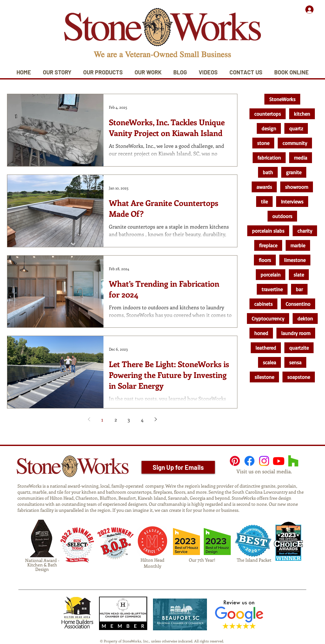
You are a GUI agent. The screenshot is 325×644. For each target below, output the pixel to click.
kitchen (302, 114)
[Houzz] (293, 461)
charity (305, 231)
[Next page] (156, 419)
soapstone (299, 377)
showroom (297, 187)
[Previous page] (89, 419)
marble (298, 245)
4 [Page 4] (142, 419)
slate (299, 275)
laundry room (296, 333)
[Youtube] (279, 461)
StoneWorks (282, 99)
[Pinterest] (235, 461)
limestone (295, 260)
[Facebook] (249, 461)
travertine (272, 289)
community (295, 143)
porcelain (271, 275)
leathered (266, 348)
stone (263, 143)
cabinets (263, 304)
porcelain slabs (268, 231)
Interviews (292, 202)
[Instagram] (264, 461)
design (269, 128)
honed (261, 333)
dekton (305, 319)
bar (299, 289)
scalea (269, 362)
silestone (264, 377)
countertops (268, 114)
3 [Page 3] (129, 419)
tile (264, 202)
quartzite (299, 348)
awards (264, 187)
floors (265, 260)
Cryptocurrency (268, 319)
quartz (296, 128)
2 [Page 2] (116, 419)
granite (294, 172)
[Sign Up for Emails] (178, 467)
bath (268, 172)
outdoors (282, 216)
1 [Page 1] (102, 419)
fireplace (268, 245)
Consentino (298, 304)
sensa (295, 362)
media (301, 158)
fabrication (269, 158)
